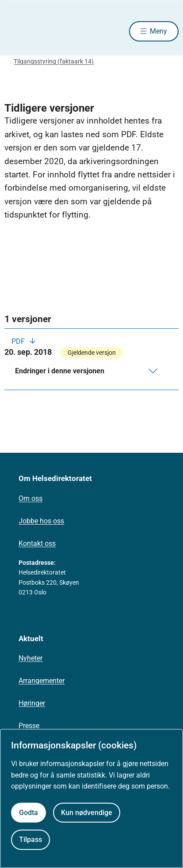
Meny (158, 31)
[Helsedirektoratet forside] (15, 31)
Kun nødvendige (87, 813)
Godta (29, 813)
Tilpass (30, 840)
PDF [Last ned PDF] (19, 341)
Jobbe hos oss (41, 521)
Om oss (30, 498)
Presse (29, 726)
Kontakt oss (37, 543)
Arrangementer (42, 681)
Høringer (32, 703)
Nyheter (30, 658)
